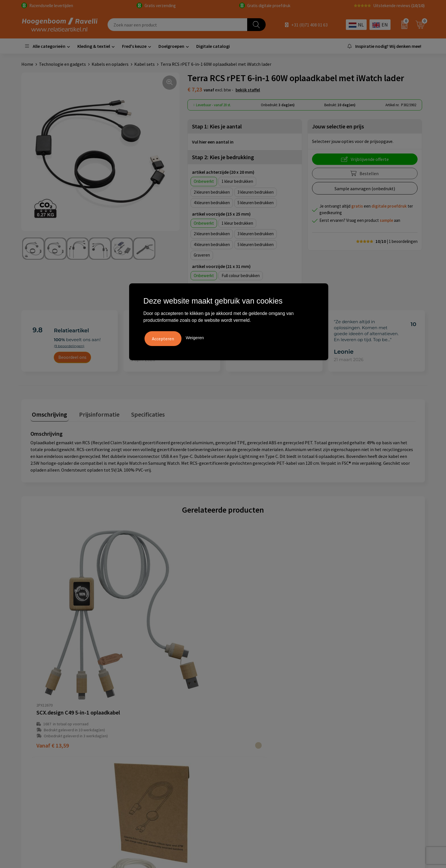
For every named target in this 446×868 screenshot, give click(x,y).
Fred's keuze (134, 46)
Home (27, 64)
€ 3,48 (244, 657)
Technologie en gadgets (62, 64)
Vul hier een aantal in (213, 142)
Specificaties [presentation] (140, 413)
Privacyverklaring (247, 736)
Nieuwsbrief (142, 753)
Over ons (139, 719)
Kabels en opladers (110, 64)
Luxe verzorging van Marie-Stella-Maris (368, 762)
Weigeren (195, 337)
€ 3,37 (147, 657)
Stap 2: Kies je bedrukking (223, 157)
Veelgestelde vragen (150, 727)
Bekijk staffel (248, 90)
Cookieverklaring (247, 727)
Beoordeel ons (72, 357)
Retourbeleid (143, 762)
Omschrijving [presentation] (48, 413)
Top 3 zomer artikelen (352, 727)
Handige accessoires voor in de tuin (364, 719)
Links (135, 745)
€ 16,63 (342, 657)
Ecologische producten (353, 753)
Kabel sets (144, 64)
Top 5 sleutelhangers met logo (360, 736)
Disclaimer (240, 745)
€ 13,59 (53, 657)
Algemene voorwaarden (253, 719)
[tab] (48, 414)
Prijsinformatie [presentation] (94, 413)
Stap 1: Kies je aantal (217, 126)
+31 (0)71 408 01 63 (309, 25)
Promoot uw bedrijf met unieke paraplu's (370, 745)
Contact (138, 736)
